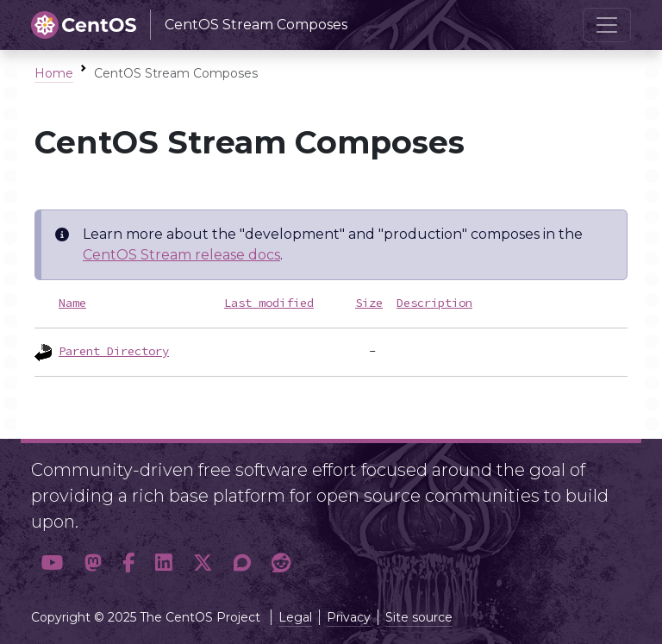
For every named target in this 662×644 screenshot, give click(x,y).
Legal (295, 617)
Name (72, 303)
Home (54, 73)
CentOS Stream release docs (181, 255)
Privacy (349, 617)
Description (434, 303)
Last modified (269, 303)
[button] (53, 563)
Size (369, 303)
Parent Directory (114, 351)
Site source (419, 617)
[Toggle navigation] (607, 25)
